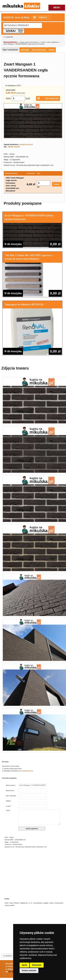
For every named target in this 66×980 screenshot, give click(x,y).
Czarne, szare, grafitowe (50, 42)
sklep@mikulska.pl (26, 144)
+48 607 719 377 (14, 147)
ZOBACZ (43, 17)
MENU (57, 8)
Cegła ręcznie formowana (29, 42)
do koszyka (13, 244)
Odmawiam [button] (37, 965)
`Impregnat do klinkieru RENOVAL (24, 304)
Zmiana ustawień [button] (29, 970)
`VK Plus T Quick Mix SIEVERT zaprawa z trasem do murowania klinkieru (29, 257)
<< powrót (8, 37)
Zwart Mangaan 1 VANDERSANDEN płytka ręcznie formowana (29, 217)
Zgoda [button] (24, 965)
